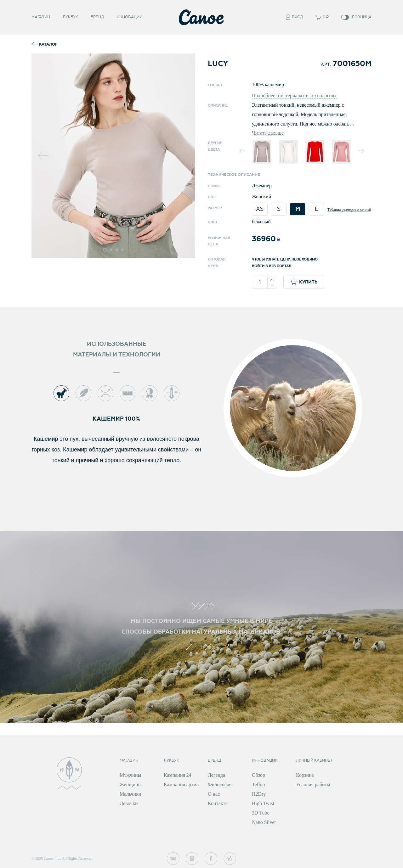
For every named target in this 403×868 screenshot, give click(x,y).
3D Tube (261, 813)
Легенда (216, 775)
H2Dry (259, 794)
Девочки (129, 803)
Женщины (131, 784)
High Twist (263, 803)
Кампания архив (181, 784)
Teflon (258, 784)
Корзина (305, 775)
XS (260, 209)
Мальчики (130, 794)
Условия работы (313, 784)
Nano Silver (264, 822)
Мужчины (130, 775)
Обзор (258, 775)
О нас (214, 794)
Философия (220, 784)
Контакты (218, 803)
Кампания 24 (178, 775)
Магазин (41, 17)
